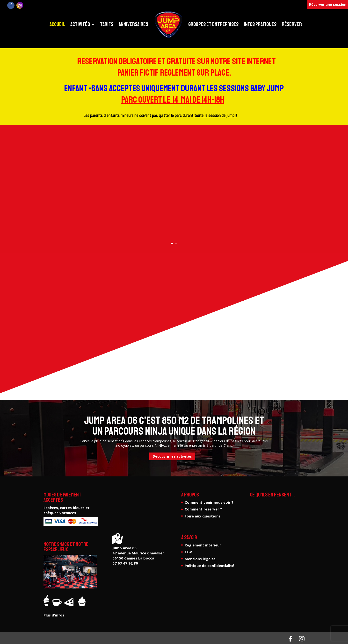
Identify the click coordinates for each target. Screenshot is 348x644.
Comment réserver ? (203, 509)
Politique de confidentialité (209, 566)
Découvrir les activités (172, 456)
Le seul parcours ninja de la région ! (174, 176)
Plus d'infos (174, 201)
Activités (80, 24)
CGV (188, 552)
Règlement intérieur (203, 545)
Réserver (292, 24)
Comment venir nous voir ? (209, 502)
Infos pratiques (260, 24)
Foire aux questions (203, 516)
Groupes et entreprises (213, 24)
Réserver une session (328, 4)
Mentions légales (200, 559)
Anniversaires (133, 24)
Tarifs (107, 24)
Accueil (57, 24)
